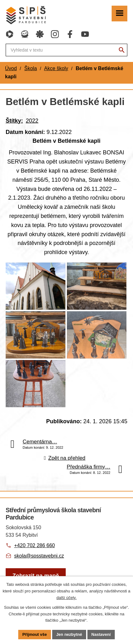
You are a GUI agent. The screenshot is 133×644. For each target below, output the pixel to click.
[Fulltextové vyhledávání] (66, 50)
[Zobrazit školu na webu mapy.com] (36, 576)
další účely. (66, 598)
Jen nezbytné (69, 634)
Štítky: (14, 121)
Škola (30, 68)
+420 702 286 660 (34, 545)
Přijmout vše (35, 634)
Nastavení (101, 634)
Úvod (11, 68)
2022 (32, 121)
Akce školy (56, 68)
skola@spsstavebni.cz (39, 556)
